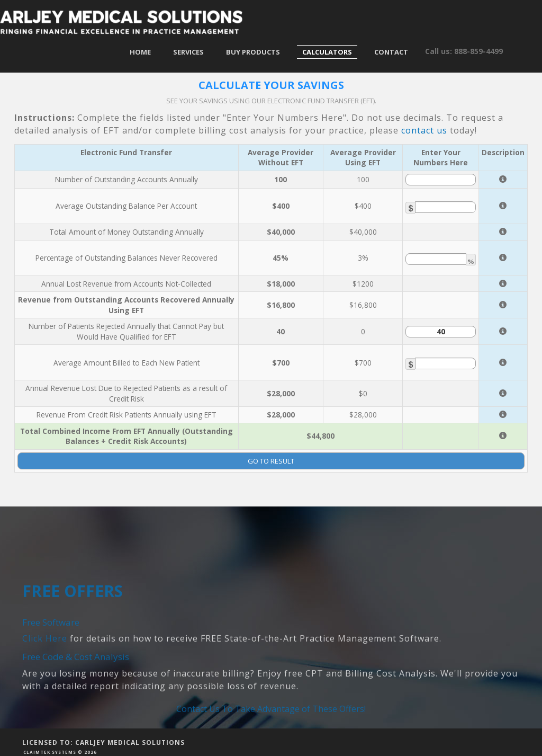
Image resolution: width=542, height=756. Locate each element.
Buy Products (253, 52)
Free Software (51, 665)
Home (140, 52)
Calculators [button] (327, 52)
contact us (424, 130)
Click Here (45, 681)
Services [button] (188, 52)
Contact (391, 52)
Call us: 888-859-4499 (464, 51)
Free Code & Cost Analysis (76, 700)
